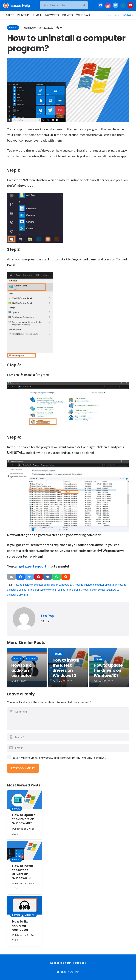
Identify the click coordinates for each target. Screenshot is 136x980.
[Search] (84, 5)
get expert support (33, 566)
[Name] (68, 737)
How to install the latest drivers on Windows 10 (66, 668)
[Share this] (20, 577)
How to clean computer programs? (62, 590)
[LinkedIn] (123, 5)
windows (31, 659)
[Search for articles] (64, 5)
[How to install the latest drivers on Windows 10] (25, 850)
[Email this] (11, 577)
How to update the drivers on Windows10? (108, 670)
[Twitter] (115, 5)
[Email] (68, 748)
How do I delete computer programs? (96, 585)
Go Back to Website (121, 15)
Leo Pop (47, 616)
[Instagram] (108, 5)
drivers (13, 28)
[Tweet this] (29, 577)
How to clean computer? (96, 590)
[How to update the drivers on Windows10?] (25, 800)
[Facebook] (101, 5)
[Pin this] (39, 577)
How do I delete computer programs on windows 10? (44, 585)
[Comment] (68, 719)
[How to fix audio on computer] (25, 905)
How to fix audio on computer (21, 670)
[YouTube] (130, 5)
